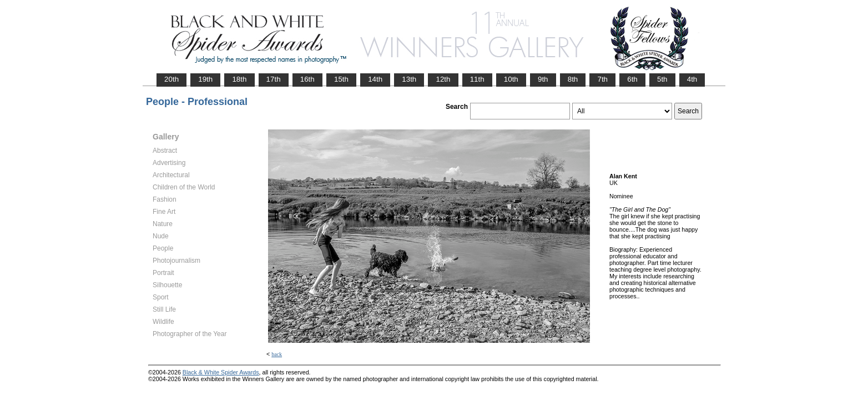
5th (662, 79)
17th (274, 79)
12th (443, 79)
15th (341, 79)
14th (375, 79)
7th (602, 79)
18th (239, 79)
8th (573, 79)
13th (409, 79)
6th (632, 79)
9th (543, 79)
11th (477, 79)
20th (171, 79)
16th (307, 79)
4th (692, 79)
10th (511, 79)
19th (205, 79)
